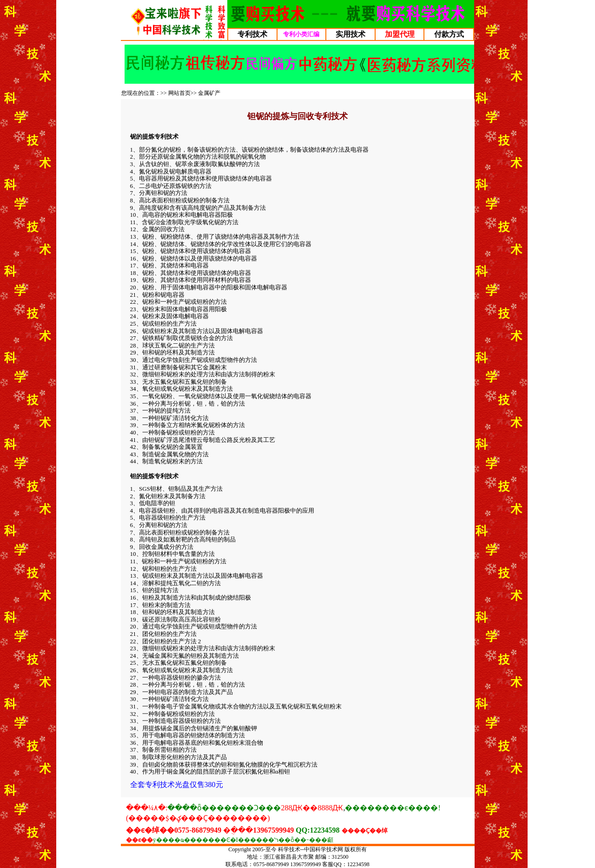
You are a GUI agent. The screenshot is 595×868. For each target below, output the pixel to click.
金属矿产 (209, 93)
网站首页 (179, 93)
